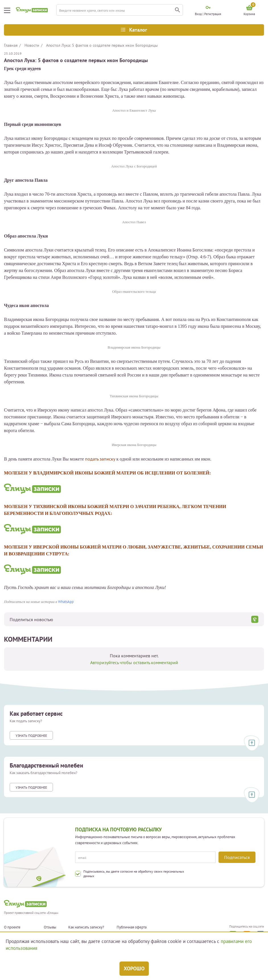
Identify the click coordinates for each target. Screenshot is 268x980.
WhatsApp (66, 602)
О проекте (12, 927)
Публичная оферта (132, 927)
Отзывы (50, 927)
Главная (11, 45)
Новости (32, 45)
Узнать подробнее (31, 735)
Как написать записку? (86, 927)
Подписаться (237, 857)
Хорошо (134, 968)
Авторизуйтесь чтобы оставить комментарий (134, 662)
